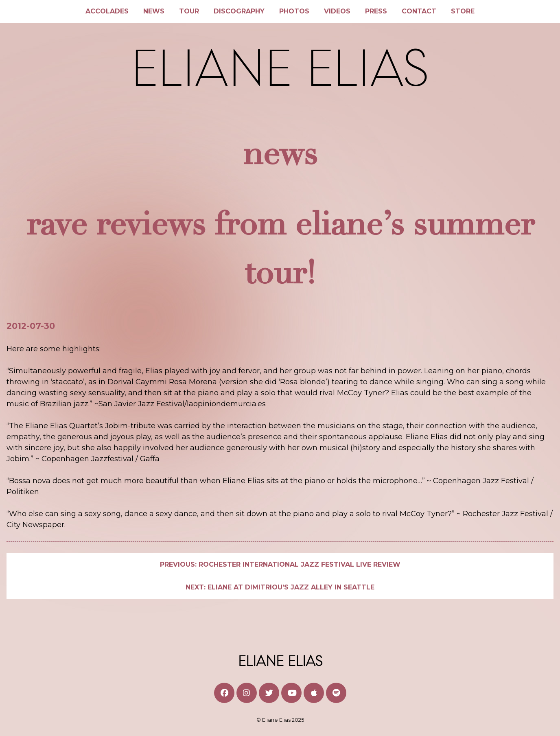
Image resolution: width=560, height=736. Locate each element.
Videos (337, 11)
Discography (239, 11)
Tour (189, 11)
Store (463, 11)
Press (376, 11)
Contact (419, 11)
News (154, 11)
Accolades (107, 11)
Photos (294, 11)
